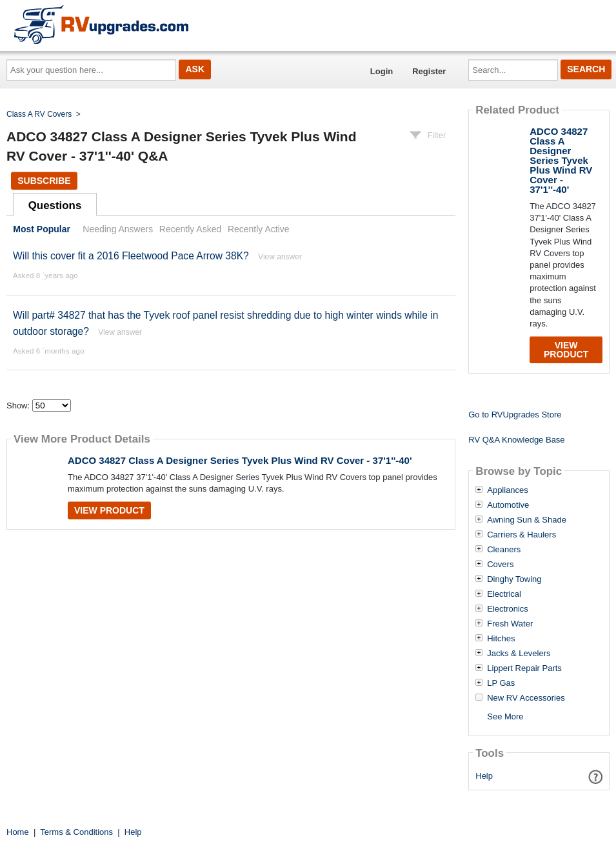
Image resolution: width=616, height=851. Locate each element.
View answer (280, 257)
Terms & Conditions (76, 832)
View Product (109, 510)
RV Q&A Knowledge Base (516, 440)
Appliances (508, 490)
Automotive (508, 505)
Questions (55, 205)
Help (484, 776)
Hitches (501, 639)
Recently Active (259, 229)
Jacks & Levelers (519, 654)
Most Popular (42, 229)
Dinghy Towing (514, 579)
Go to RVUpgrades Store (515, 415)
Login (382, 71)
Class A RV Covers (39, 114)
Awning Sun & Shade (527, 520)
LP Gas (501, 683)
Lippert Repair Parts (524, 668)
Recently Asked (190, 229)
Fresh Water (510, 624)
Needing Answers (118, 229)
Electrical (504, 594)
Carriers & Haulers (522, 535)
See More (505, 716)
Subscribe (44, 181)
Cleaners (504, 550)
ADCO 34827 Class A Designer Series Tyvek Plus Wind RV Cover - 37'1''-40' (240, 460)
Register (429, 71)
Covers (500, 565)
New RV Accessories (526, 698)
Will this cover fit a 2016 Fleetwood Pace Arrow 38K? (131, 256)
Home (18, 832)
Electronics (508, 609)
